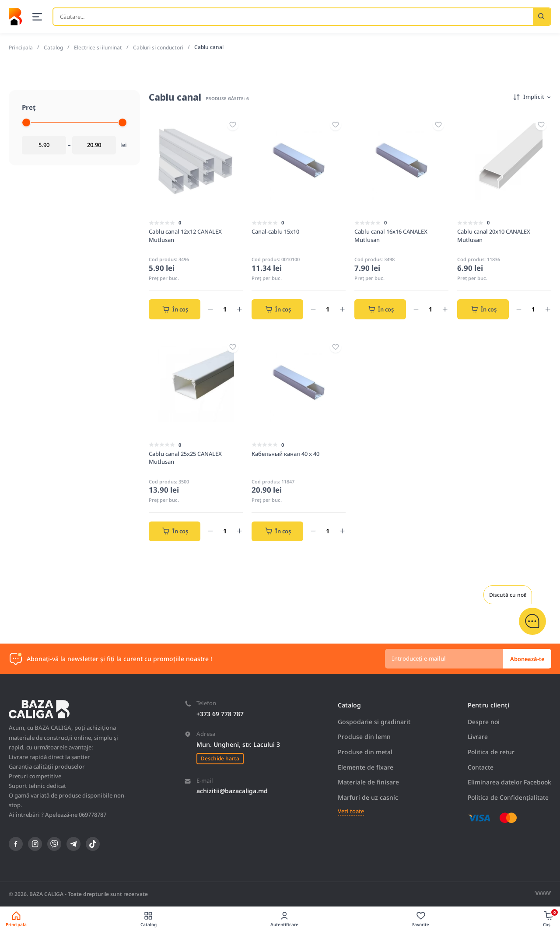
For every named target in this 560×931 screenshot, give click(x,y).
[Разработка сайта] (543, 893)
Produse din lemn (363, 737)
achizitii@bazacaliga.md (232, 791)
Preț (29, 107)
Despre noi (483, 721)
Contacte (479, 767)
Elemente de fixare (365, 767)
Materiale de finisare (367, 782)
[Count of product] (225, 309)
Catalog (54, 47)
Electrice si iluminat (99, 47)
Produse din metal (364, 752)
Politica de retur (490, 752)
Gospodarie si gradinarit (373, 721)
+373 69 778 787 (220, 713)
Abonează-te (527, 658)
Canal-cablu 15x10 (275, 231)
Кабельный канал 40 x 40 (285, 453)
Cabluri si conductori (160, 47)
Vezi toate (350, 812)
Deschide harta (220, 758)
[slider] (26, 122)
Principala (21, 47)
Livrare (477, 737)
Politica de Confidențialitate (507, 797)
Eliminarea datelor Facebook (509, 782)
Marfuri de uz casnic (367, 797)
